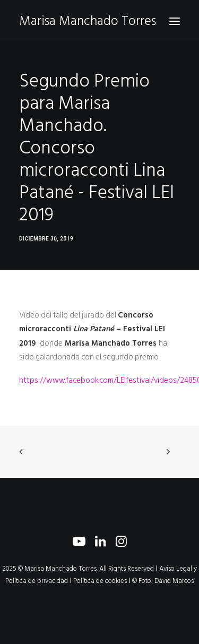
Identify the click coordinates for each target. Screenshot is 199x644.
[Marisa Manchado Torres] (88, 21)
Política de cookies (100, 581)
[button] (175, 21)
